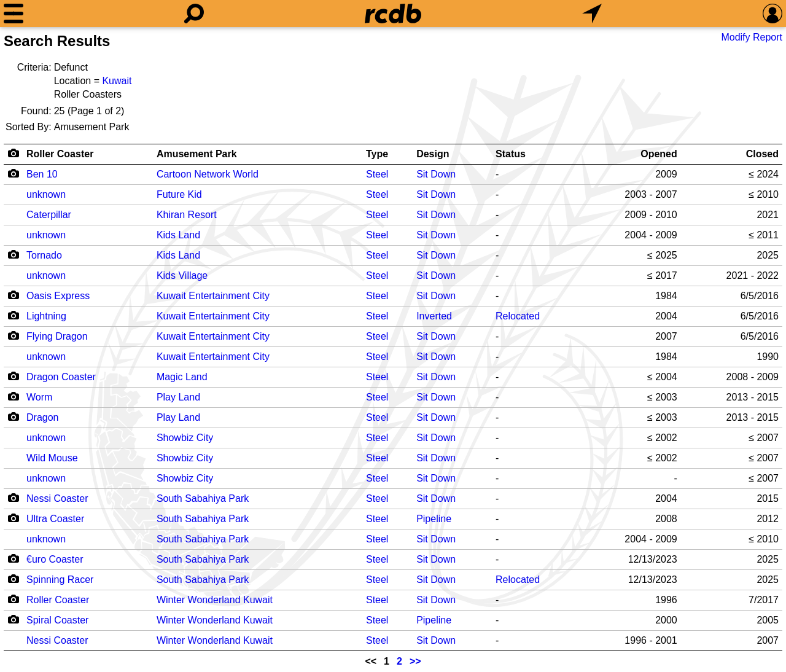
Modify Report (752, 37)
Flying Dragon (57, 336)
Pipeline (434, 519)
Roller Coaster (60, 154)
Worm (39, 397)
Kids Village (182, 275)
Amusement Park (197, 154)
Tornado (44, 255)
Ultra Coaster (55, 519)
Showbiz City (185, 438)
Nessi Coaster (57, 498)
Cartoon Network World (208, 174)
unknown (46, 194)
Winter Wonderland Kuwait (215, 600)
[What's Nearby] (592, 14)
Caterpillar (49, 215)
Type (377, 154)
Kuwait (117, 81)
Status (511, 154)
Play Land (178, 397)
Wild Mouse (52, 458)
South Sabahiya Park (203, 498)
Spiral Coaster (57, 620)
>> (415, 661)
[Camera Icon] (13, 173)
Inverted (434, 316)
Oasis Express (58, 296)
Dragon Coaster (61, 377)
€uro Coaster (55, 559)
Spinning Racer (60, 580)
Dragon (42, 417)
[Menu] (14, 14)
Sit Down (436, 174)
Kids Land (178, 235)
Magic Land (182, 377)
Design (433, 154)
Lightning (46, 316)
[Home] (393, 14)
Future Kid (179, 194)
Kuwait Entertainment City (213, 296)
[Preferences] (772, 14)
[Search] (194, 14)
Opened (659, 154)
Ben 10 (42, 174)
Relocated (518, 316)
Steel (377, 174)
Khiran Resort (187, 215)
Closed (762, 154)
